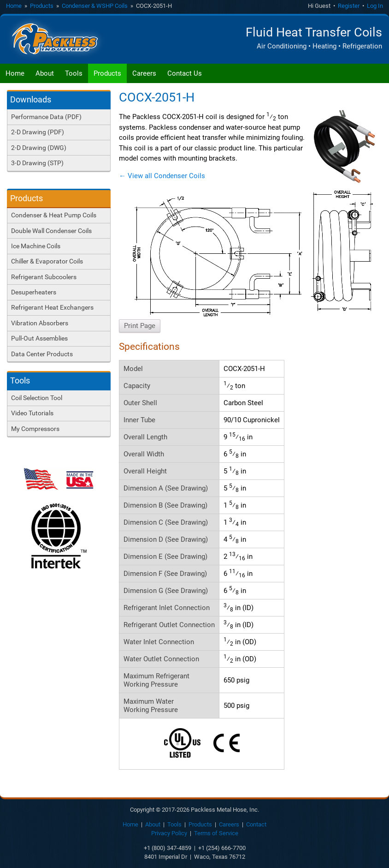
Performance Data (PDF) (46, 117)
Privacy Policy (169, 833)
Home (14, 6)
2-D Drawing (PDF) (38, 132)
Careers (144, 73)
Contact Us (185, 73)
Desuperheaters (34, 292)
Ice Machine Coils (36, 246)
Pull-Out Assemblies (39, 338)
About (45, 73)
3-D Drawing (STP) (37, 163)
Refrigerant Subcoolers (44, 277)
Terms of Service (216, 833)
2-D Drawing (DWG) (39, 148)
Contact (256, 824)
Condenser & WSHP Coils (95, 6)
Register (349, 6)
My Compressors (35, 429)
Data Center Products (42, 354)
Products (42, 6)
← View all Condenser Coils (162, 176)
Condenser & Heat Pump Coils (54, 215)
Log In (375, 6)
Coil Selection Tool (37, 398)
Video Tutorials (32, 413)
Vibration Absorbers (40, 323)
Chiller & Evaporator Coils (47, 261)
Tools (74, 73)
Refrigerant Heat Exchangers (52, 307)
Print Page (140, 326)
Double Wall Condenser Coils (51, 231)
